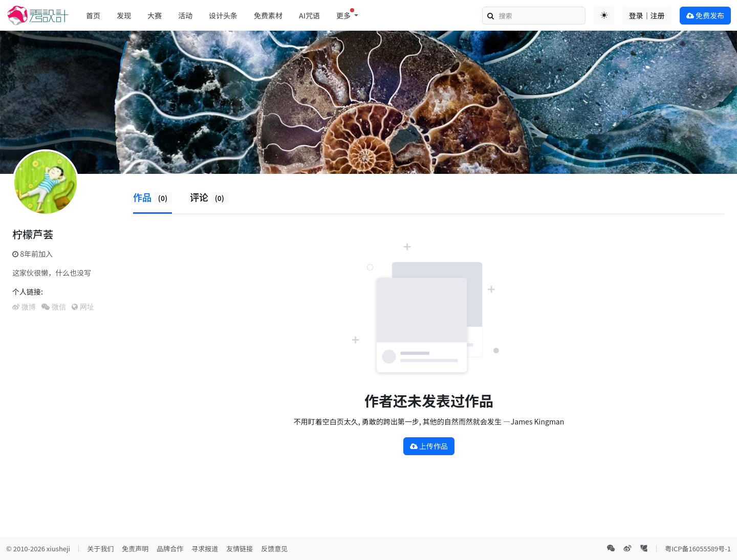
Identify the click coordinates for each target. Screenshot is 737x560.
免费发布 (705, 15)
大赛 (155, 15)
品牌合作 (170, 548)
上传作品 (429, 446)
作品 (153, 197)
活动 (185, 15)
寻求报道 (205, 548)
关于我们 (100, 548)
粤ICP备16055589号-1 (698, 548)
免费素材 (268, 15)
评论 (209, 197)
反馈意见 (274, 548)
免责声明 (135, 548)
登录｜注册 (647, 15)
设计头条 (223, 15)
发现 (124, 15)
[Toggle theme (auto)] (604, 15)
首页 (93, 15)
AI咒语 (309, 15)
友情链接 (240, 548)
